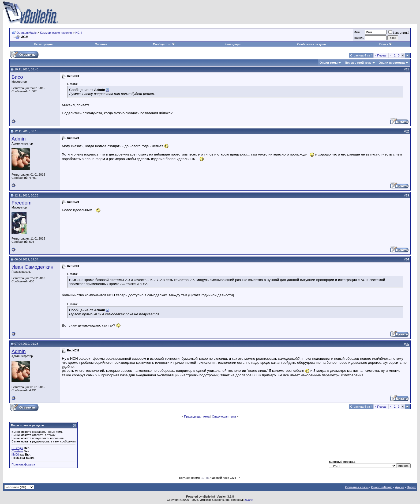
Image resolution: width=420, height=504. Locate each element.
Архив (400, 487)
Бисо (17, 77)
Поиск (386, 44)
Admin (19, 139)
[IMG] (15, 454)
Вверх (411, 487)
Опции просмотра (392, 63)
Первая (381, 55)
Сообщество (164, 44)
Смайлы (17, 451)
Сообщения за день (311, 44)
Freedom (22, 203)
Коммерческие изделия (56, 33)
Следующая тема (224, 416)
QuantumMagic (27, 33)
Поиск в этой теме (358, 63)
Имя (357, 32)
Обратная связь (357, 487)
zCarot (249, 500)
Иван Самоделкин (32, 267)
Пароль (359, 38)
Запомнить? (399, 33)
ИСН (78, 33)
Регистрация (44, 44)
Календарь (233, 44)
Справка (101, 44)
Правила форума (23, 464)
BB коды (17, 448)
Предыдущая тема (197, 416)
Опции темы (329, 63)
